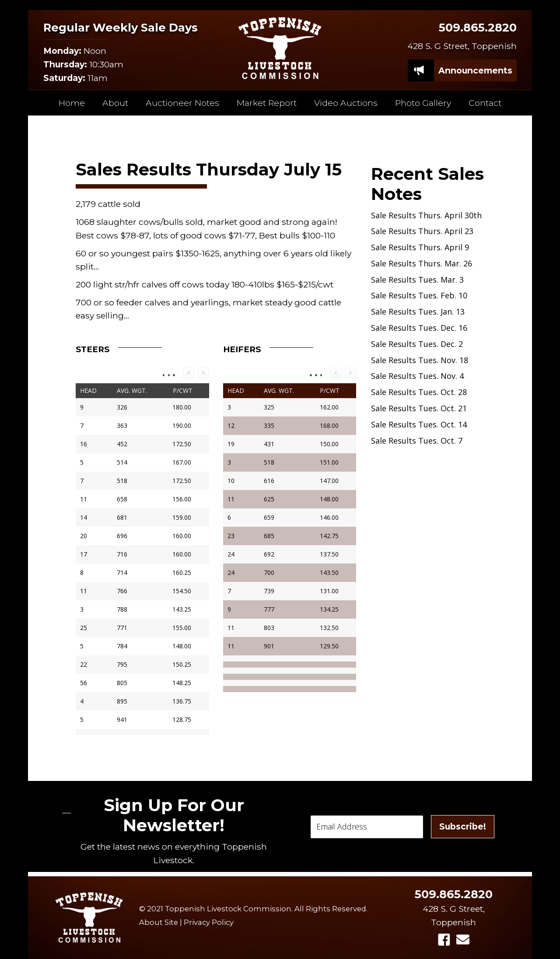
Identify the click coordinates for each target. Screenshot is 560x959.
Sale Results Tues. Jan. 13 (418, 311)
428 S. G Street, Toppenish (462, 46)
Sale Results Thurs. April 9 (420, 247)
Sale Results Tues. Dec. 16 (419, 328)
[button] (444, 940)
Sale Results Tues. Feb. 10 (419, 295)
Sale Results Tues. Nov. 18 (420, 360)
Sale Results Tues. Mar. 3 (417, 280)
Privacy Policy (209, 922)
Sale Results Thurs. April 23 (422, 231)
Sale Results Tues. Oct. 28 (419, 392)
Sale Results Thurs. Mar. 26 (422, 263)
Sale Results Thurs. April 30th (426, 215)
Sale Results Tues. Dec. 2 (417, 344)
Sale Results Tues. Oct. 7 (417, 441)
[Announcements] (475, 71)
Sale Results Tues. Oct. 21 (419, 408)
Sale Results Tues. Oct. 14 (419, 424)
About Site (159, 922)
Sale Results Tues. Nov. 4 (417, 376)
